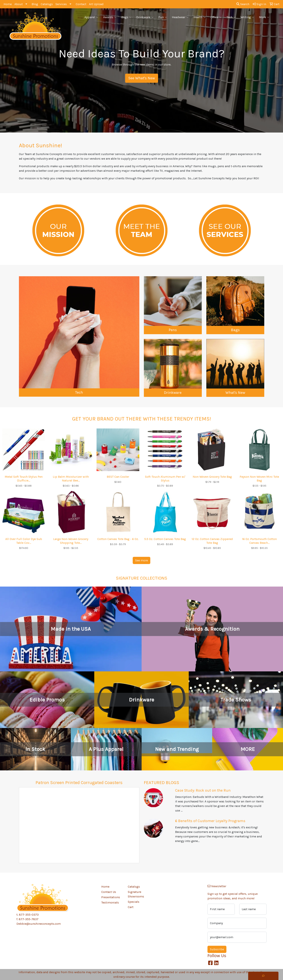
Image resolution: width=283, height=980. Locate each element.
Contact (81, 4)
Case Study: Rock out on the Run (203, 790)
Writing (247, 17)
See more (141, 560)
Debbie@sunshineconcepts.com (39, 924)
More (264, 17)
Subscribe (217, 949)
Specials (134, 902)
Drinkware (145, 17)
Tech (231, 17)
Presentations (111, 897)
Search (243, 4)
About (19, 4)
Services (61, 4)
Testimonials (110, 902)
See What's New (142, 78)
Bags (126, 17)
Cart (131, 907)
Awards (110, 17)
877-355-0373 (29, 915)
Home (8, 4)
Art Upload (96, 4)
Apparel (91, 17)
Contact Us (109, 892)
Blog (35, 4)
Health (200, 17)
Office (216, 17)
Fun (163, 17)
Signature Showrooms (136, 894)
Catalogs (47, 4)
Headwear (180, 17)
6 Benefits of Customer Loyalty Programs (210, 821)
